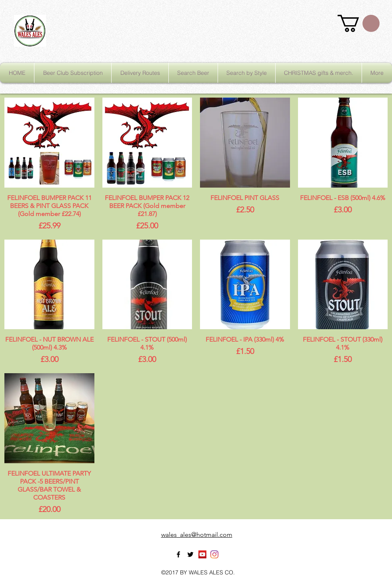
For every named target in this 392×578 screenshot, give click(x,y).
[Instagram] (214, 554)
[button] (359, 23)
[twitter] (190, 554)
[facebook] (178, 554)
